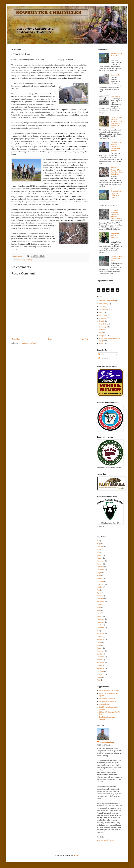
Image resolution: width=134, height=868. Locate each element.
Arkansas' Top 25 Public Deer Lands (117, 56)
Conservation (104, 309)
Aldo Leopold (116, 96)
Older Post (84, 339)
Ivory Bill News (105, 704)
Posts (101, 354)
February (100, 546)
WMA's (102, 343)
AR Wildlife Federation (107, 698)
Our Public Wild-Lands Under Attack (117, 259)
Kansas (102, 330)
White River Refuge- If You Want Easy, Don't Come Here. (117, 171)
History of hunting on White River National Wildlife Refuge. (116, 214)
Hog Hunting (104, 324)
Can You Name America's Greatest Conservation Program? (116, 147)
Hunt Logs (29, 260)
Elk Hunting (21, 260)
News (101, 333)
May (99, 544)
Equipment (103, 318)
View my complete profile (106, 840)
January (100, 555)
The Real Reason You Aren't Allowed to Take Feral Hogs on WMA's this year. (117, 122)
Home (50, 339)
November (101, 561)
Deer (101, 312)
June (99, 607)
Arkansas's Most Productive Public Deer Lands (116, 194)
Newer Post (16, 339)
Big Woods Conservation (108, 701)
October (100, 587)
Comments (103, 359)
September (101, 570)
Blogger (76, 855)
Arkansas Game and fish (107, 301)
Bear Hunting (104, 304)
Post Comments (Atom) (29, 343)
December (100, 567)
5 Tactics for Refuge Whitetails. (115, 236)
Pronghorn (103, 336)
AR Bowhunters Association (109, 691)
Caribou (102, 307)
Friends (102, 321)
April (99, 593)
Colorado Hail (116, 75)
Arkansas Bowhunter (108, 742)
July (98, 541)
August (99, 573)
